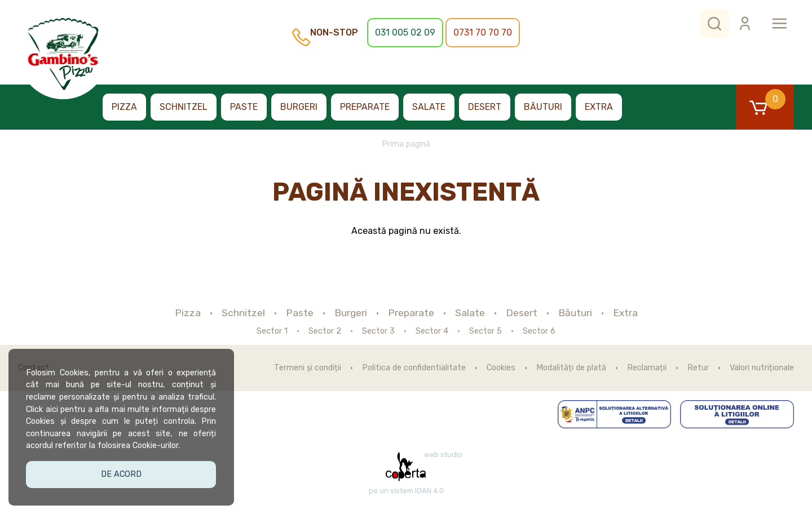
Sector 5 (486, 331)
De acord (122, 473)
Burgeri (299, 107)
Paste (244, 107)
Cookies (501, 368)
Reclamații (647, 368)
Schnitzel (184, 107)
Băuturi (543, 107)
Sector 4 (432, 331)
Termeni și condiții (308, 368)
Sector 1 (272, 331)
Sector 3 (378, 331)
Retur (698, 368)
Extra (599, 107)
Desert (485, 107)
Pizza (124, 107)
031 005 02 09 (405, 32)
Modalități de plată (571, 368)
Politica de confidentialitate (414, 368)
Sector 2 (325, 331)
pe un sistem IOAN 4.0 (406, 491)
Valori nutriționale (762, 368)
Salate (429, 107)
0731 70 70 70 (483, 32)
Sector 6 (539, 331)
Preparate (365, 107)
